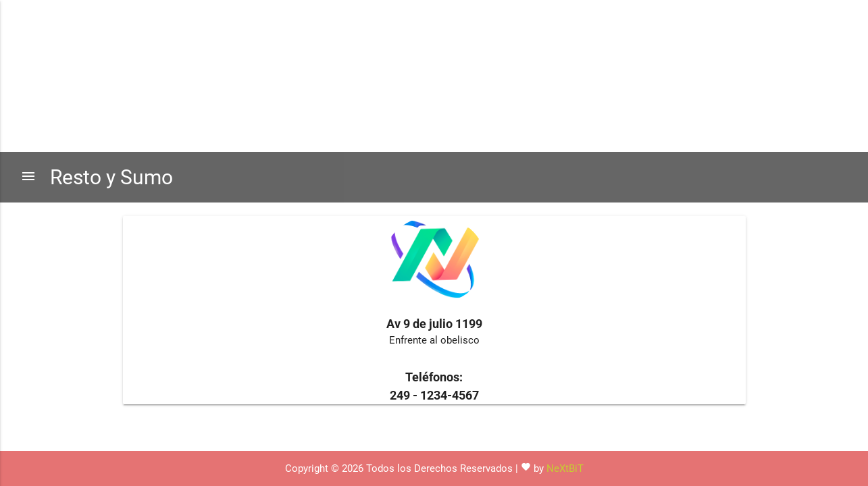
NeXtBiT (565, 468)
